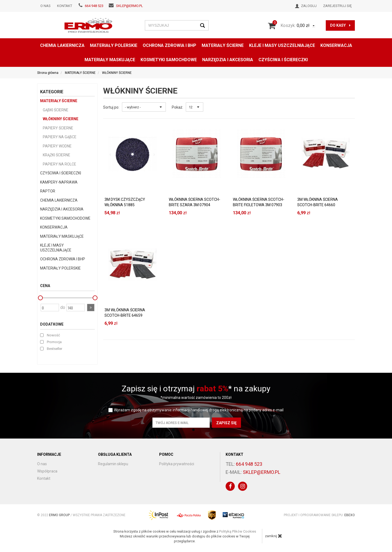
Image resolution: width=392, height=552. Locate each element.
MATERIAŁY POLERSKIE (114, 45)
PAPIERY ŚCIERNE (58, 128)
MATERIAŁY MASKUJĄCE (110, 60)
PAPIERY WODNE (57, 146)
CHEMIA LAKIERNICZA (62, 45)
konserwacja (336, 45)
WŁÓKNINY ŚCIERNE (61, 119)
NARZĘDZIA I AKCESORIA (228, 60)
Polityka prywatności (177, 464)
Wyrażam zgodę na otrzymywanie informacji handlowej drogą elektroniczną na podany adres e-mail (199, 410)
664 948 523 (94, 6)
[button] (91, 308)
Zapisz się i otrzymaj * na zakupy (196, 389)
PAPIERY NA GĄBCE (60, 137)
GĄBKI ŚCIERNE (56, 110)
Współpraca (47, 471)
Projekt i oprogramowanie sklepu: (319, 515)
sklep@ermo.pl (129, 6)
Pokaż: (177, 107)
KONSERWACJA (54, 227)
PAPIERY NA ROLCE (59, 164)
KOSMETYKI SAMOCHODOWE (65, 218)
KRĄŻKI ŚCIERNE (57, 155)
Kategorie (52, 92)
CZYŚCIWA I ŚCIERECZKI (283, 60)
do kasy (340, 25)
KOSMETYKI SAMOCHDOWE (169, 60)
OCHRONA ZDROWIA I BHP (169, 45)
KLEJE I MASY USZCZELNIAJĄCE (282, 45)
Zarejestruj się (337, 6)
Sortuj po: (111, 107)
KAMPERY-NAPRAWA (59, 182)
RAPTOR (48, 191)
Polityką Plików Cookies (238, 531)
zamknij (274, 536)
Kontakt (65, 6)
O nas (45, 6)
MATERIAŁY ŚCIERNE (223, 45)
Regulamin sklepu (113, 464)
